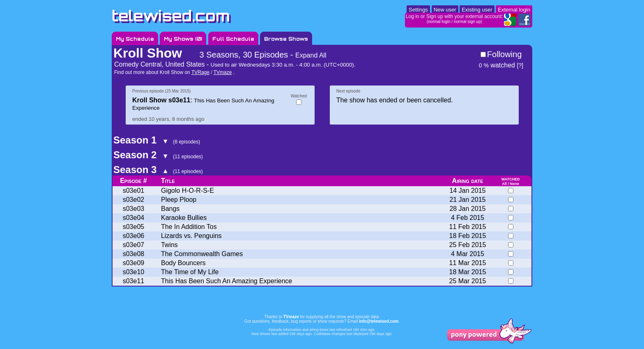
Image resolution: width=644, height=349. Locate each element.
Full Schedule (233, 39)
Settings (418, 10)
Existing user (477, 10)
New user (445, 10)
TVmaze (223, 72)
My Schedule (135, 39)
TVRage (200, 72)
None (514, 184)
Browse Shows (286, 39)
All (504, 184)
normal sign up (467, 22)
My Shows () (183, 39)
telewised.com (171, 16)
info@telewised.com (379, 321)
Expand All (311, 55)
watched (497, 65)
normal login (439, 22)
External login (514, 10)
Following (504, 54)
